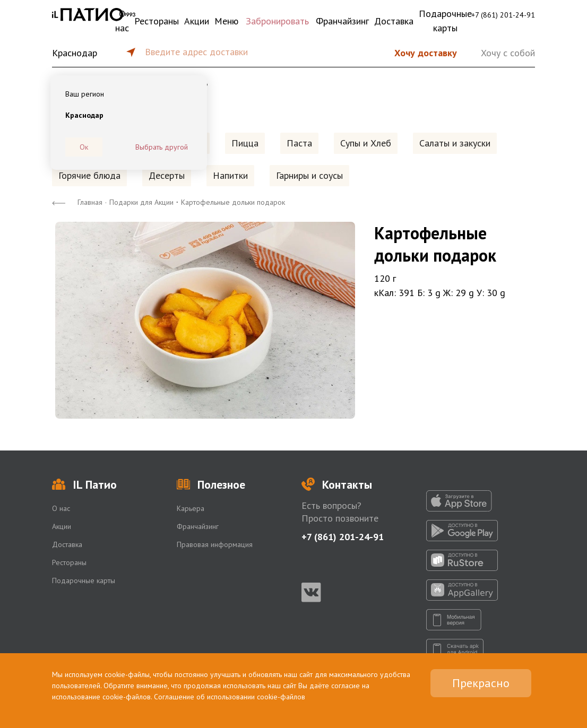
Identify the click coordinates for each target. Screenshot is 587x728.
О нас (122, 21)
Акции (197, 21)
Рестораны (157, 21)
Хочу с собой (508, 53)
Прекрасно (481, 683)
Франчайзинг (342, 21)
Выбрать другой (162, 147)
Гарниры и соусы (309, 175)
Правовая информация (215, 544)
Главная (90, 202)
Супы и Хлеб (366, 143)
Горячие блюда (89, 175)
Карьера (191, 508)
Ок (84, 147)
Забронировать (277, 21)
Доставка (394, 21)
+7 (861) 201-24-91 (503, 15)
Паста (299, 143)
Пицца (245, 143)
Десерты (167, 175)
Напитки (230, 175)
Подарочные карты (445, 21)
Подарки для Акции (141, 202)
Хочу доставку (426, 53)
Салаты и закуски (455, 143)
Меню (226, 21)
